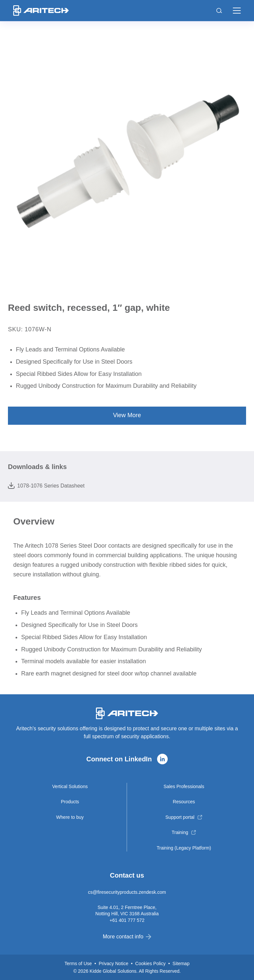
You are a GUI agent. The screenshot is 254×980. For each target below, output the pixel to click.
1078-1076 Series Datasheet (46, 486)
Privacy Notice (113, 963)
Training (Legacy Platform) (184, 848)
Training (180, 832)
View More (127, 415)
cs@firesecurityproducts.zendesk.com (127, 892)
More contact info (127, 937)
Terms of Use (78, 963)
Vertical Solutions (70, 786)
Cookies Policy (150, 963)
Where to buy (70, 817)
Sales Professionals (184, 786)
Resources (184, 802)
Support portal (180, 817)
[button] (237, 11)
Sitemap (181, 963)
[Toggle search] (219, 11)
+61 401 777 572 (127, 920)
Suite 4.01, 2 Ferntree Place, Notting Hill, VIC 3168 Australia (127, 910)
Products (70, 802)
